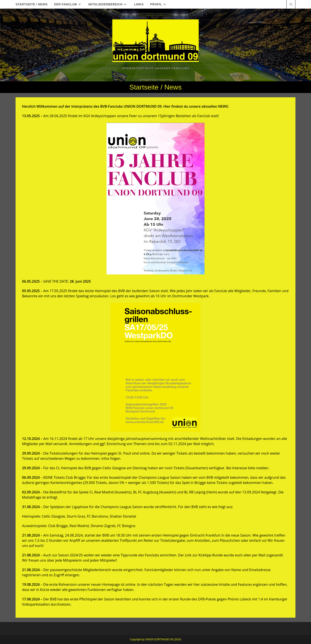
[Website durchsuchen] (291, 5)
